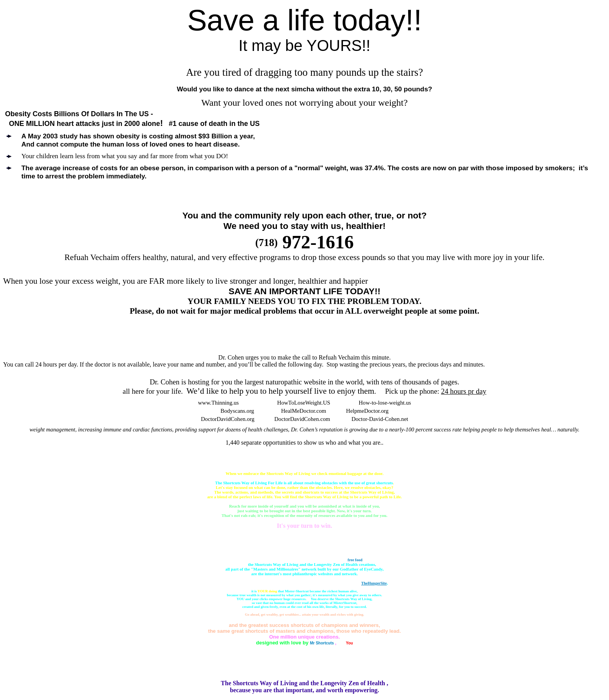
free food (355, 560)
